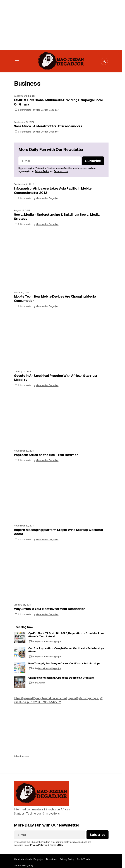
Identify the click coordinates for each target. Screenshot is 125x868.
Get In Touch (83, 859)
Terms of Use (61, 171)
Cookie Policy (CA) (24, 865)
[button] (17, 61)
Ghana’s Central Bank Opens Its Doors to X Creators (61, 678)
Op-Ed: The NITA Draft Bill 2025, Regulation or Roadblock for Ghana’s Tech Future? (66, 635)
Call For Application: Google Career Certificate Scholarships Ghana (66, 650)
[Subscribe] (93, 161)
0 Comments (25, 110)
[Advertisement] (62, 25)
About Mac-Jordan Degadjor (29, 859)
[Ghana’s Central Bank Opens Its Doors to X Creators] (20, 682)
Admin (42, 683)
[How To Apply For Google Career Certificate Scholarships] (20, 668)
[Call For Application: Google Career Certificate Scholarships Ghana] (20, 652)
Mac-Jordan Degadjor (50, 642)
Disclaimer (52, 859)
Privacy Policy (42, 171)
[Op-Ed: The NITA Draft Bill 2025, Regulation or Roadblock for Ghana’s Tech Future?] (20, 637)
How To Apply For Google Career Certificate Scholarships (64, 663)
